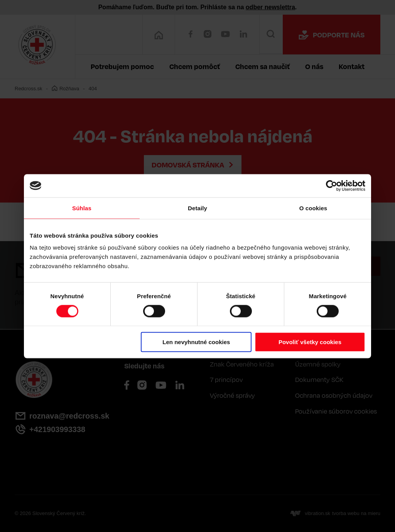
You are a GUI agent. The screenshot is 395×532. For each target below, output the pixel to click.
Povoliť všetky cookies (310, 342)
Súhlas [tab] (82, 208)
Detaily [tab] (197, 208)
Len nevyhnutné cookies (196, 342)
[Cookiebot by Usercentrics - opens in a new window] (332, 186)
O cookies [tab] (313, 208)
